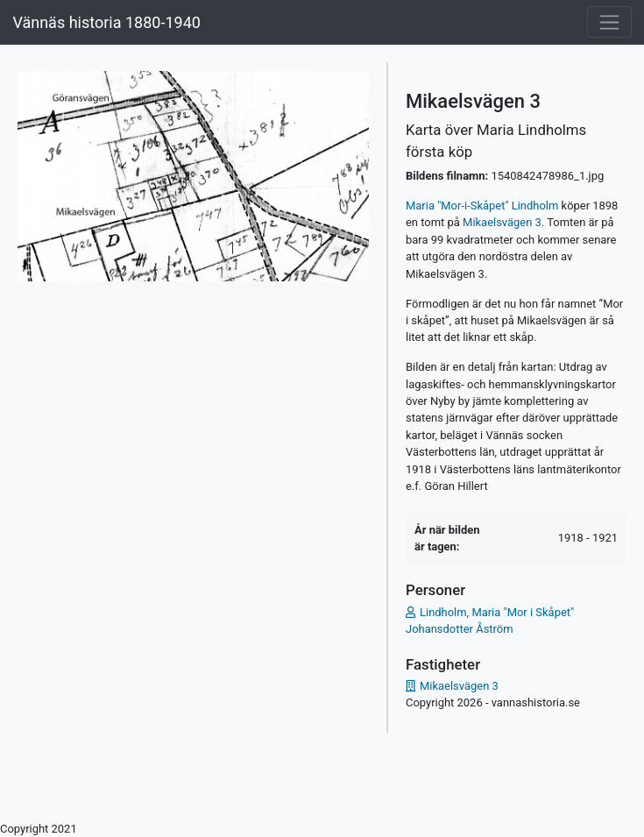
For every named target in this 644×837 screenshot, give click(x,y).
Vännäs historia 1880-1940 (106, 22)
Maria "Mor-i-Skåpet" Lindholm (482, 206)
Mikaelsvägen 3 (502, 222)
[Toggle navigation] (609, 22)
